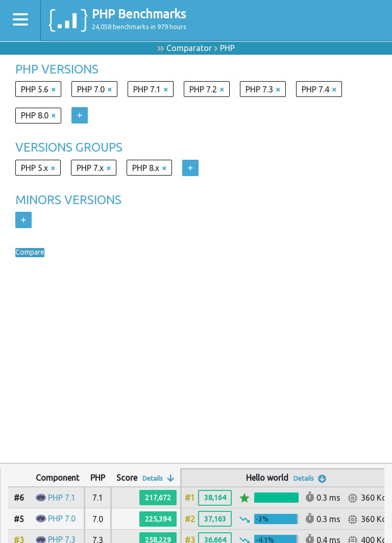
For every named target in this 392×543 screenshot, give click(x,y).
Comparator (189, 48)
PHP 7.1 (62, 498)
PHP (227, 48)
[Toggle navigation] (20, 21)
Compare (32, 253)
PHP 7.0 (62, 519)
